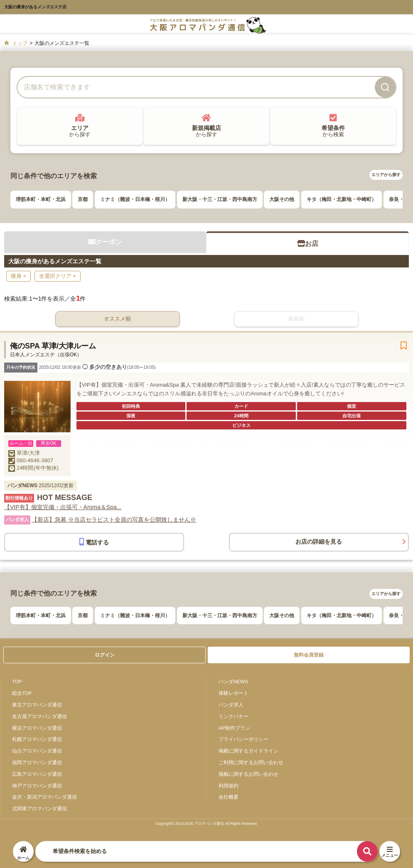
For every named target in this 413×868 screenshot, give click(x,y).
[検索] (385, 87)
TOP (17, 681)
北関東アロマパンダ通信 (39, 808)
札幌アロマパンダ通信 (37, 739)
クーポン (105, 242)
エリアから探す (386, 175)
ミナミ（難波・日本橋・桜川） (135, 199)
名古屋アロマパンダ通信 (39, 716)
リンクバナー (234, 716)
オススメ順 (117, 319)
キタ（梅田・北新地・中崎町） (342, 199)
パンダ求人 (231, 705)
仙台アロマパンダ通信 (37, 751)
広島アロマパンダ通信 (37, 774)
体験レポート (234, 693)
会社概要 (229, 797)
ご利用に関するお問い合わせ (251, 762)
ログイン (105, 655)
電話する (94, 542)
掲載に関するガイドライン (248, 751)
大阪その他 (282, 199)
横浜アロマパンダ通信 (37, 728)
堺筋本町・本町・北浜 (41, 199)
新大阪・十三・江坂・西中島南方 (220, 199)
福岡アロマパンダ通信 (37, 762)
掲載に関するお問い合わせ (248, 774)
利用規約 (229, 786)
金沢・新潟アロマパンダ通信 (44, 797)
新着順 (296, 319)
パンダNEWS (233, 681)
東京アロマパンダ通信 (37, 705)
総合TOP (22, 693)
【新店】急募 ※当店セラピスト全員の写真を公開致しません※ (114, 520)
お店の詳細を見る (319, 542)
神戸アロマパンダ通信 (37, 786)
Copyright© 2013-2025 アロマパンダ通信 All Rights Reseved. (206, 824)
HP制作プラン (234, 728)
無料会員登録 (309, 655)
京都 (83, 199)
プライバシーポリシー (243, 739)
